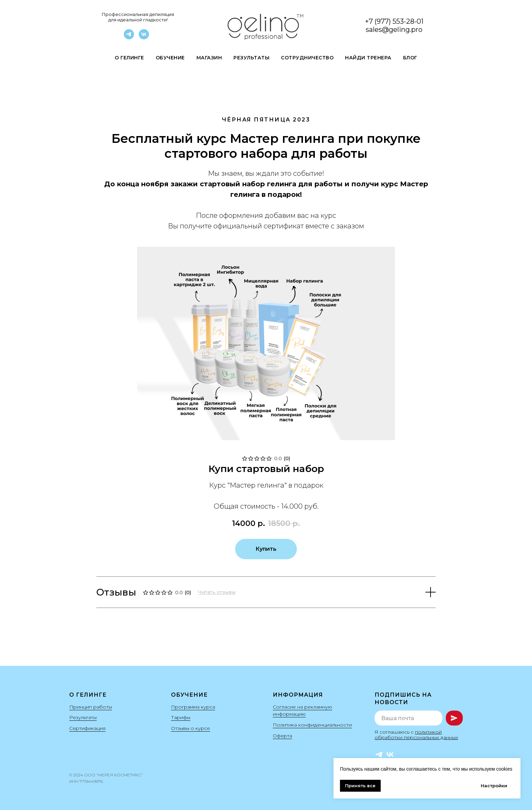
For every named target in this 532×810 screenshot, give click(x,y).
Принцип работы (91, 707)
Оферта (282, 736)
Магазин (209, 58)
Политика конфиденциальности (312, 725)
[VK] (144, 37)
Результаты (251, 58)
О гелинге (129, 58)
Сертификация (87, 728)
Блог (410, 58)
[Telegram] (129, 37)
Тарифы (181, 717)
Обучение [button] (170, 58)
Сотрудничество (307, 58)
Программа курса (193, 707)
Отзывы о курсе (191, 728)
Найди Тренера (368, 58)
